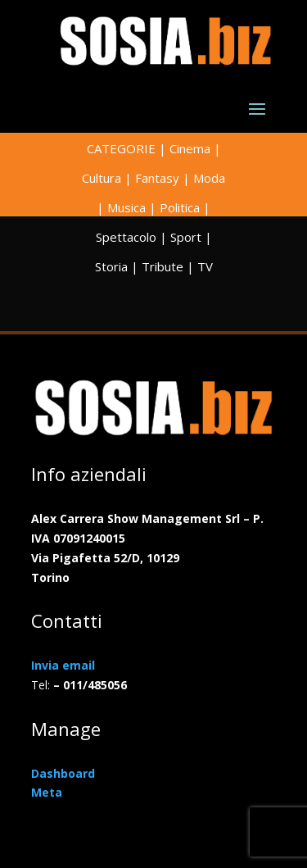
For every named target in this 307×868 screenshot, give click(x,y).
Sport (186, 237)
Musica (126, 207)
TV (205, 266)
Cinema (190, 148)
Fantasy (157, 178)
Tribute (163, 266)
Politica (180, 207)
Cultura (102, 178)
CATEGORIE (121, 148)
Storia (111, 266)
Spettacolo (126, 237)
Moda (209, 178)
